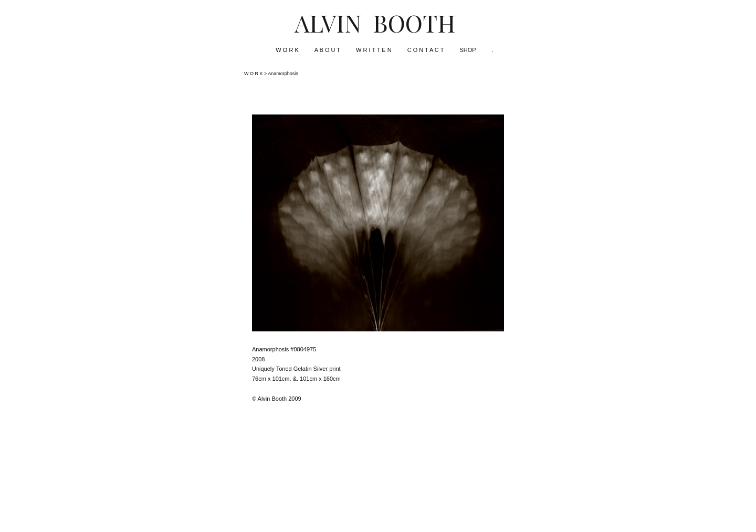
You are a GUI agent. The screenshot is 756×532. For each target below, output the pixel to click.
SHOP (468, 50)
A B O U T (327, 50)
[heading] (378, 23)
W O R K (287, 50)
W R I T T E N (374, 50)
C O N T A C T (426, 50)
